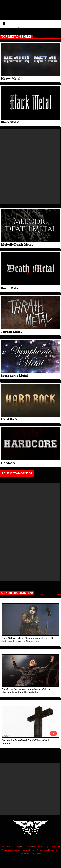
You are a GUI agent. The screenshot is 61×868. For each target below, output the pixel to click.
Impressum (54, 846)
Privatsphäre (27, 846)
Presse (40, 850)
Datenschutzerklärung (11, 846)
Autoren (55, 850)
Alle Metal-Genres (17, 473)
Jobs (34, 853)
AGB (39, 853)
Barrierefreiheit (29, 850)
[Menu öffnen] (4, 23)
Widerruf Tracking (41, 846)
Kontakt (47, 850)
